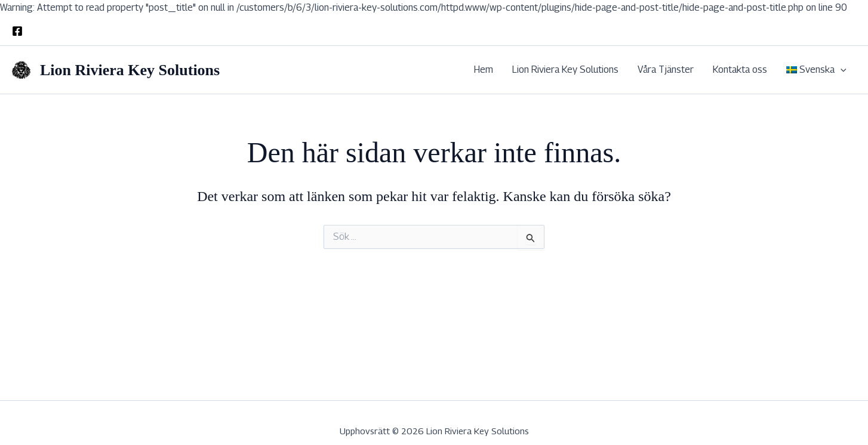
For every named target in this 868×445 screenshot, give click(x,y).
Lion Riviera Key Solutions (130, 70)
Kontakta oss (740, 69)
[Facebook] (17, 31)
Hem (484, 69)
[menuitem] (816, 70)
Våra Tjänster (666, 69)
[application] (841, 70)
